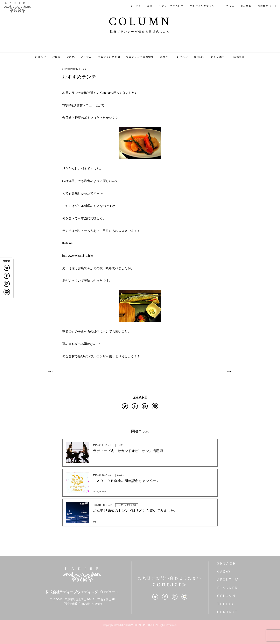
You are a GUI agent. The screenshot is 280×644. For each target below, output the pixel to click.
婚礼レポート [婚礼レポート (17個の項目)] (219, 57)
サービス (136, 6)
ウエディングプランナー (205, 6)
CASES (224, 571)
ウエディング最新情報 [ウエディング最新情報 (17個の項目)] (140, 57)
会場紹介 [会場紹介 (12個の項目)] (199, 57)
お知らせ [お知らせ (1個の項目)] (41, 57)
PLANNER (227, 588)
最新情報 (246, 6)
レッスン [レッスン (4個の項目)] (183, 57)
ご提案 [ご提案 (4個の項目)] (56, 57)
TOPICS (225, 604)
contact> (170, 584)
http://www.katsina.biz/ (78, 256)
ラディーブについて (171, 6)
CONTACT (227, 612)
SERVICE (226, 563)
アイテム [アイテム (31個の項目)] (86, 57)
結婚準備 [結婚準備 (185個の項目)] (239, 57)
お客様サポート (267, 6)
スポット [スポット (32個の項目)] (165, 57)
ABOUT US (228, 580)
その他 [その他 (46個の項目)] (71, 57)
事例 (150, 6)
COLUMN (227, 596)
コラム (230, 6)
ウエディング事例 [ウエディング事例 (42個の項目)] (109, 57)
